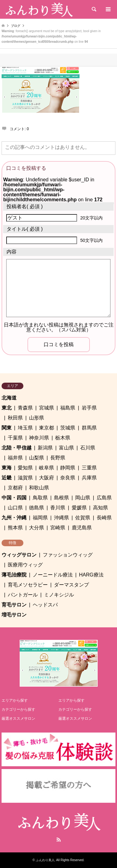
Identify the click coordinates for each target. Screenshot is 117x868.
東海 (7, 468)
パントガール (23, 595)
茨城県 (68, 428)
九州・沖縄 (14, 518)
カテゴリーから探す (18, 709)
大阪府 (46, 478)
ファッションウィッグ (68, 555)
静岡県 (68, 468)
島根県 (61, 498)
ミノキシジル (59, 595)
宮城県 (46, 408)
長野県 (58, 458)
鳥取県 (40, 498)
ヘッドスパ (45, 605)
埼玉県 (25, 428)
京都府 (15, 488)
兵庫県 (89, 478)
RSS (59, 840)
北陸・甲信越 (17, 448)
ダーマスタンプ (71, 585)
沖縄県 (61, 518)
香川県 (58, 508)
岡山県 (83, 498)
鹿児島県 (82, 528)
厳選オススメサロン (18, 718)
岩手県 (89, 408)
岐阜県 (46, 468)
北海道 (9, 398)
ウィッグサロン (19, 555)
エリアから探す (15, 700)
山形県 (37, 418)
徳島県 (37, 508)
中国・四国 (14, 498)
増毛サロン (14, 615)
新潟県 (45, 448)
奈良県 (68, 478)
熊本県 (15, 528)
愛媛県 (79, 508)
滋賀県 (25, 478)
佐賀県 (83, 518)
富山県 (66, 448)
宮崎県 (58, 528)
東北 (7, 408)
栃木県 (63, 438)
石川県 (88, 448)
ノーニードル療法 (53, 575)
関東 (7, 428)
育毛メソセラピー (28, 585)
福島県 (68, 408)
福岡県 (40, 518)
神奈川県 (39, 438)
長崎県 (104, 518)
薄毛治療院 (14, 575)
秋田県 (15, 418)
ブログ (16, 26)
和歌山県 (39, 488)
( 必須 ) (25, 206)
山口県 (15, 508)
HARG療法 (91, 575)
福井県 (15, 458)
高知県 (100, 508)
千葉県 (15, 438)
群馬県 (89, 428)
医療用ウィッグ (25, 565)
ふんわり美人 (45, 860)
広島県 (104, 498)
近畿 (7, 478)
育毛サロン (14, 605)
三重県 (89, 468)
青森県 (25, 408)
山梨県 (37, 458)
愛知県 (25, 468)
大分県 (37, 528)
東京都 (46, 428)
